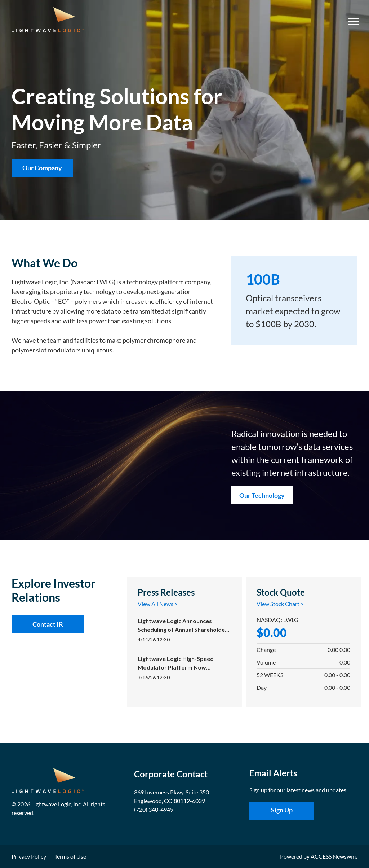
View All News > (158, 604)
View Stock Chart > (280, 604)
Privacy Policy (29, 856)
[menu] (353, 22)
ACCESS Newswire (334, 856)
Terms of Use (70, 856)
